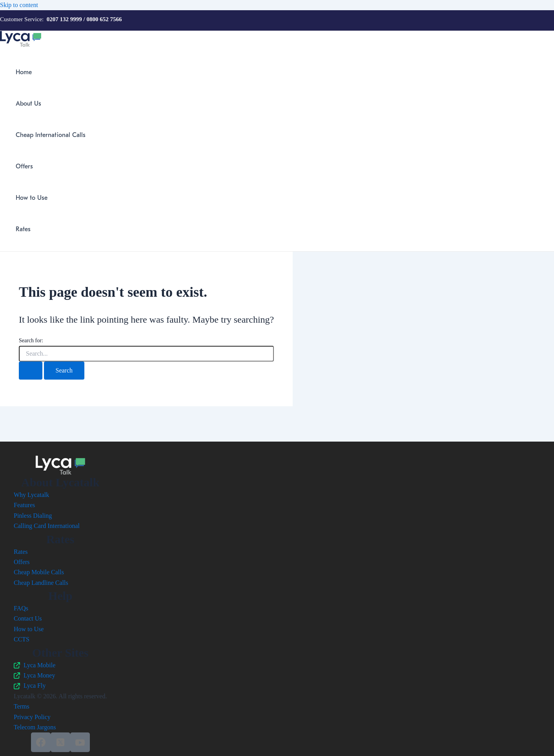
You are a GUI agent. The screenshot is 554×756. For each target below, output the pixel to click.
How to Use (32, 198)
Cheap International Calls (51, 135)
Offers (24, 166)
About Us (28, 104)
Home (24, 72)
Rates (23, 229)
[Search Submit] (31, 371)
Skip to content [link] (19, 5)
